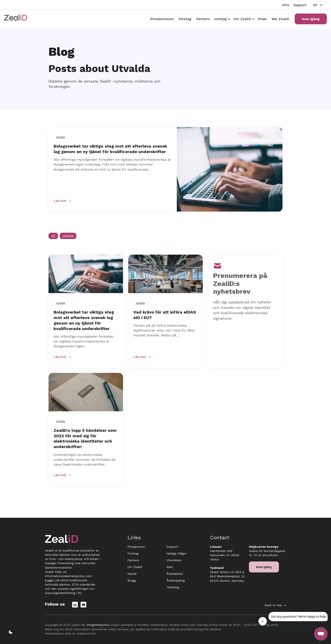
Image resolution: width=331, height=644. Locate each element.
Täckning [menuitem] (173, 587)
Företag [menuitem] (133, 553)
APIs (285, 5)
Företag (185, 19)
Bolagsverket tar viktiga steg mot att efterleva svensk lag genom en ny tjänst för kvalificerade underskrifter (110, 149)
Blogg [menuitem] (132, 580)
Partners (203, 19)
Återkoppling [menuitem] (176, 580)
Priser (262, 19)
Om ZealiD (242, 19)
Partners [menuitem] (133, 560)
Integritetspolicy (98, 625)
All (53, 236)
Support (300, 5)
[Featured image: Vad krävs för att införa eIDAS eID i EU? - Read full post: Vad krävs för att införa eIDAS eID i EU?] (165, 274)
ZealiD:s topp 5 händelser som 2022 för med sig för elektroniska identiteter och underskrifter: (85, 438)
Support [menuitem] (172, 547)
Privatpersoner (162, 19)
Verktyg (220, 19)
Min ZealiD (280, 19)
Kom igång (311, 19)
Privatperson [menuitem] (136, 547)
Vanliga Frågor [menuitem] (176, 553)
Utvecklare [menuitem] (174, 560)
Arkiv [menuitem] (170, 567)
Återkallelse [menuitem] (175, 574)
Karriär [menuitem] (132, 574)
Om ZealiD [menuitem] (135, 567)
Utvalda (61, 137)
